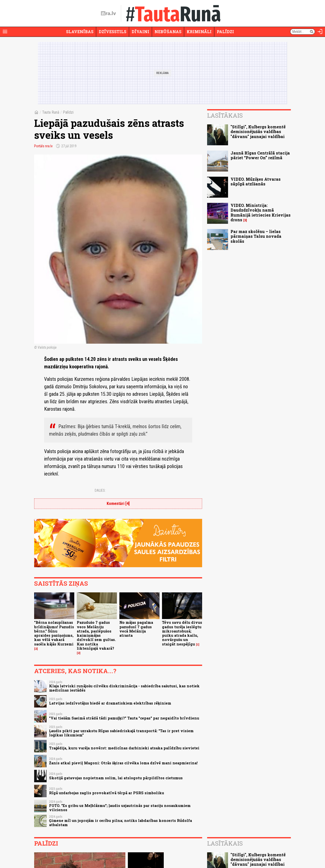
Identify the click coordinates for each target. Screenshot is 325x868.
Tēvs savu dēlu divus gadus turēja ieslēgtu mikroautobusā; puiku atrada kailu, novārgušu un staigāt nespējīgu (182, 633)
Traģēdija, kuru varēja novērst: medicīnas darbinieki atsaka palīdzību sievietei (124, 748)
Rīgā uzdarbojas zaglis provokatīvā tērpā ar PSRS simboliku (107, 793)
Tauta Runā (51, 112)
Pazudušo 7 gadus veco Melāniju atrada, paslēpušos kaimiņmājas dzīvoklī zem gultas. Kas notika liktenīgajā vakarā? (96, 635)
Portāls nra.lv (43, 146)
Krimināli (199, 32)
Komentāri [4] (118, 504)
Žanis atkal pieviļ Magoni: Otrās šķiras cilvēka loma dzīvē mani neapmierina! (123, 763)
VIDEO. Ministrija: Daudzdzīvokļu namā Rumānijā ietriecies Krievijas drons (261, 212)
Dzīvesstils (113, 32)
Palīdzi (225, 32)
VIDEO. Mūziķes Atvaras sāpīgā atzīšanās (256, 181)
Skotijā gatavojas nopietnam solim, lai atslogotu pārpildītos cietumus (116, 778)
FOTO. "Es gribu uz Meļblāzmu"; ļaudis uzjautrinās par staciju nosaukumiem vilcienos (120, 808)
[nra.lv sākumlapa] (108, 13)
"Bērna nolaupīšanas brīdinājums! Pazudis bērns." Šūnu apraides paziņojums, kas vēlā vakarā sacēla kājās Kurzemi (54, 633)
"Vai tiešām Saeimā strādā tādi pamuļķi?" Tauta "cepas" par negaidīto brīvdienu (124, 718)
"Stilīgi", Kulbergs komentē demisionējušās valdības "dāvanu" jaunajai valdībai (258, 131)
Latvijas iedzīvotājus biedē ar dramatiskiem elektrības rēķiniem (110, 703)
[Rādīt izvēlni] (5, 32)
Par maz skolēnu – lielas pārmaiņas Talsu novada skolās (256, 236)
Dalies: (100, 490)
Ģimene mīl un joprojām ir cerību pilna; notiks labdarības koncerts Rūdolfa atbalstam (121, 823)
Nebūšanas (168, 32)
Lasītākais (225, 115)
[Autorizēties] (320, 32)
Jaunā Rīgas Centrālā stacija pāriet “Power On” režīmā (260, 155)
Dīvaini (140, 32)
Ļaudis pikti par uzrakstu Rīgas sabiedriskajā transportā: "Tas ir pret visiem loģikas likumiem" (121, 733)
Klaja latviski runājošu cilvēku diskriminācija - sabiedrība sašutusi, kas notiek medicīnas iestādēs (124, 688)
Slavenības (80, 32)
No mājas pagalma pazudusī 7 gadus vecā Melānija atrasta (136, 629)
